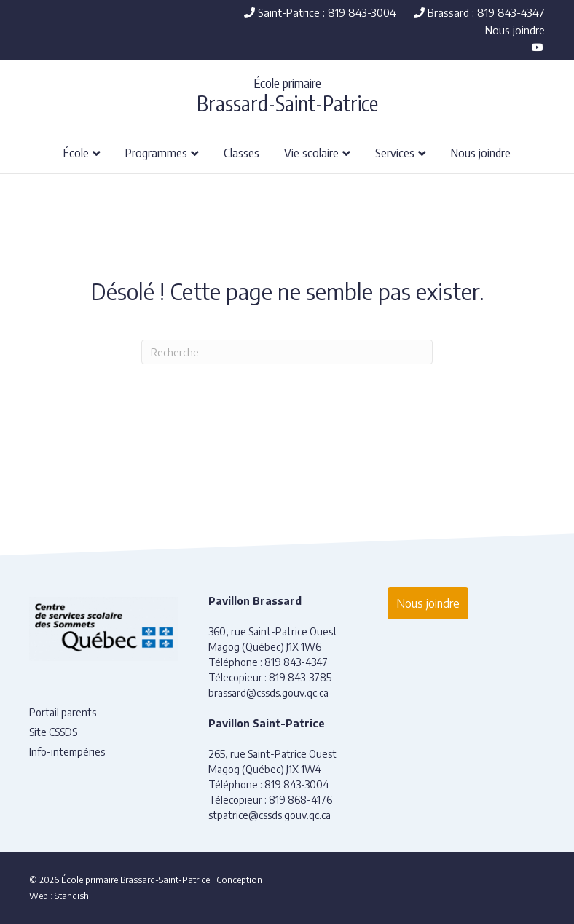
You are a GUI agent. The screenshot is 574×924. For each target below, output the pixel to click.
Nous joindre (515, 30)
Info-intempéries (67, 752)
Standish (72, 896)
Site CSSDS (53, 732)
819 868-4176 (300, 800)
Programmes (156, 152)
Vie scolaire (311, 152)
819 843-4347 (296, 662)
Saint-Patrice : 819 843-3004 (320, 12)
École (76, 152)
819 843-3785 (300, 677)
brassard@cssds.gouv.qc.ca (268, 693)
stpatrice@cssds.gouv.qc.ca (270, 815)
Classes (241, 152)
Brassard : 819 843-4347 (479, 12)
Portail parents (63, 712)
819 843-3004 (297, 784)
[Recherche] (287, 352)
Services (395, 152)
